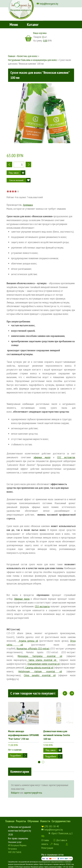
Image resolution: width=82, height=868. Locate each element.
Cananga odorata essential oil (39, 668)
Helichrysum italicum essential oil (40, 671)
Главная (10, 821)
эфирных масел (42, 457)
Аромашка (28, 205)
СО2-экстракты (42, 606)
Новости (45, 821)
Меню (14, 24)
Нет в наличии (15, 750)
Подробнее (15, 755)
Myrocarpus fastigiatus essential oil (40, 656)
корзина (28, 38)
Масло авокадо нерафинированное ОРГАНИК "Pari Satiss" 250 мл (23, 735)
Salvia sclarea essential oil (42, 660)
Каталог (33, 24)
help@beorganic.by (49, 4)
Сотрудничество (61, 821)
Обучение (33, 821)
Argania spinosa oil (28, 641)
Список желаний (16, 180)
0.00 (45, 41)
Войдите (15, 793)
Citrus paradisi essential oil (40, 675)
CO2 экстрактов (66, 457)
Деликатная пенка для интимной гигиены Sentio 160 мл (57, 735)
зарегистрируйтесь (33, 793)
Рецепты (21, 821)
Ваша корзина (40, 33)
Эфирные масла (22, 599)
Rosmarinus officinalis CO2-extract (33, 648)
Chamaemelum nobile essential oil (44, 664)
